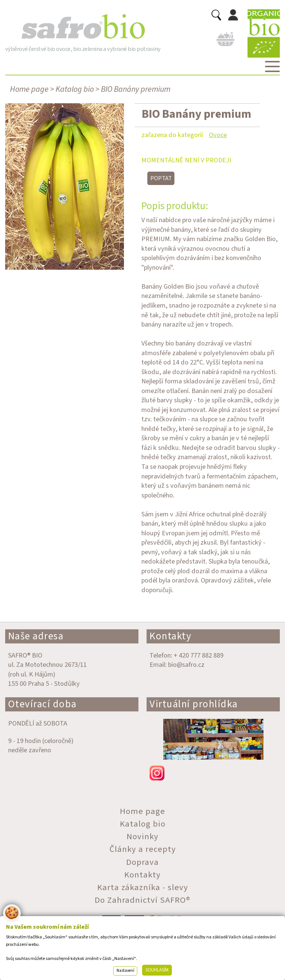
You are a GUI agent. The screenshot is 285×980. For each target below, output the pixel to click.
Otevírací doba (42, 704)
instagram (213, 773)
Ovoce (218, 135)
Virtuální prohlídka (194, 704)
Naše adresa (36, 636)
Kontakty (171, 636)
